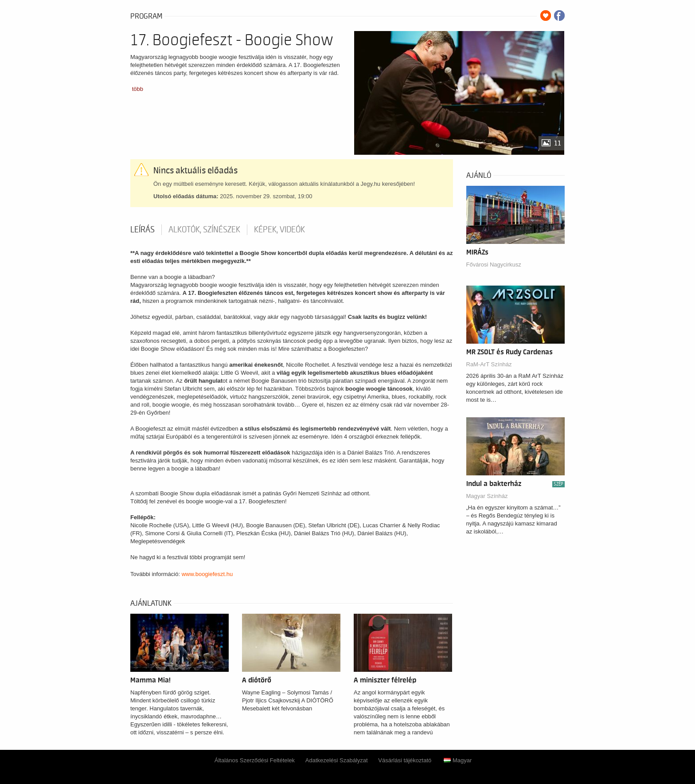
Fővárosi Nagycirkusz (494, 265)
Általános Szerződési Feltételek (255, 760)
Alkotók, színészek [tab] (204, 230)
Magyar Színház (487, 496)
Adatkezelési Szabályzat (337, 760)
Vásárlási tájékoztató (405, 760)
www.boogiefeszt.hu (207, 574)
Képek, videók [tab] (279, 230)
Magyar (458, 760)
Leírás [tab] (143, 230)
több (138, 89)
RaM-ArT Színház (489, 364)
